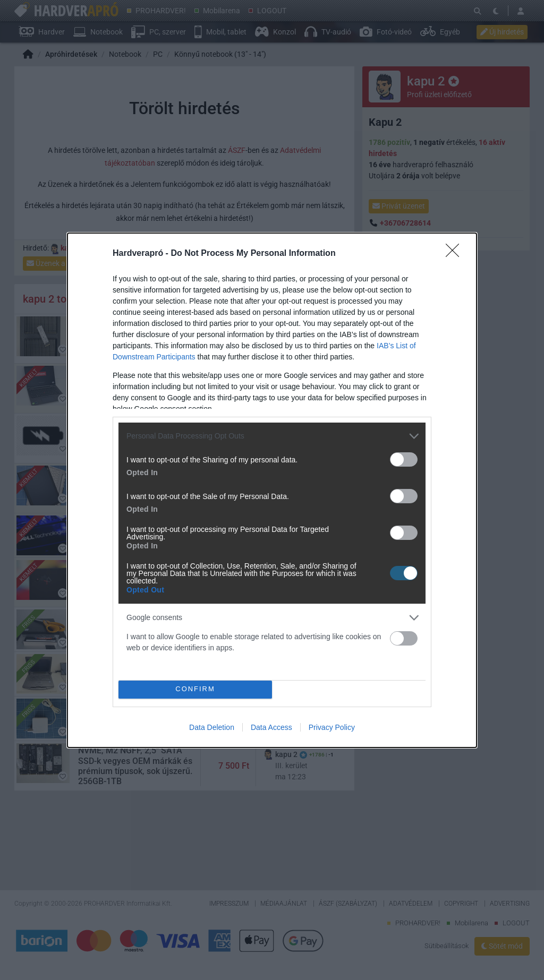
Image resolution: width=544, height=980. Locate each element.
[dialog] (272, 490)
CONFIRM (195, 689)
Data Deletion (212, 727)
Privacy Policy (332, 727)
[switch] (404, 459)
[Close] (456, 254)
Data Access (271, 727)
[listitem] (272, 436)
